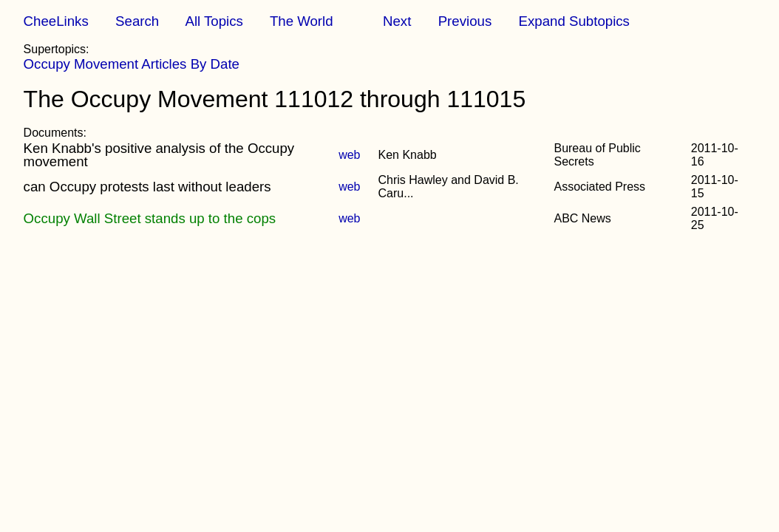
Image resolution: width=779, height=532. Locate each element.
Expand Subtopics (574, 21)
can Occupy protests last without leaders (147, 187)
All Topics (214, 21)
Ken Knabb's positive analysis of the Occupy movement (159, 155)
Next (397, 21)
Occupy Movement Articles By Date (132, 64)
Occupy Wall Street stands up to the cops (150, 218)
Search (137, 21)
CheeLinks (56, 21)
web (349, 155)
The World (302, 21)
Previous (465, 21)
